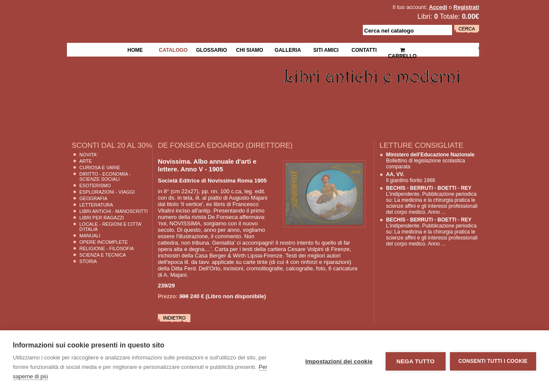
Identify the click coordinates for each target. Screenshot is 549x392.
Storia (88, 261)
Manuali (90, 236)
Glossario (211, 49)
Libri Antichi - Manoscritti (114, 211)
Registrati (466, 7)
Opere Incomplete (104, 242)
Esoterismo (95, 186)
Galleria (288, 49)
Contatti (364, 49)
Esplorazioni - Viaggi (107, 192)
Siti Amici (326, 49)
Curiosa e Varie (100, 168)
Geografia (93, 198)
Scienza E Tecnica (103, 255)
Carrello (403, 49)
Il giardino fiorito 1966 (411, 177)
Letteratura (96, 205)
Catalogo (173, 49)
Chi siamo (249, 49)
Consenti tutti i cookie (493, 361)
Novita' (88, 155)
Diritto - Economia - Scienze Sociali (105, 177)
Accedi (438, 7)
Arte (86, 161)
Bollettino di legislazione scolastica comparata (430, 161)
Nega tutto (415, 361)
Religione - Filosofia (107, 248)
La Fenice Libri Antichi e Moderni (142, 13)
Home (135, 49)
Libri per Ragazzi (102, 218)
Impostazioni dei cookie (339, 361)
